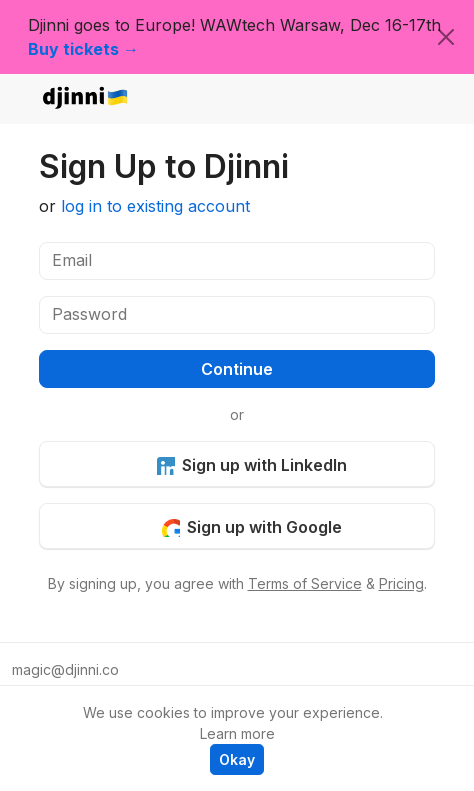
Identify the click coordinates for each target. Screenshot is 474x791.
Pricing (401, 583)
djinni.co (86, 98)
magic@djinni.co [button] (65, 669)
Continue (237, 369)
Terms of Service (305, 583)
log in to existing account (155, 206)
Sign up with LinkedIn (252, 465)
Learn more (237, 733)
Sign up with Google (252, 527)
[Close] (446, 37)
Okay (237, 759)
